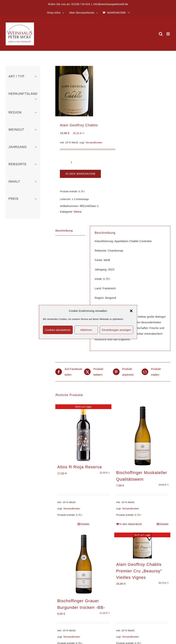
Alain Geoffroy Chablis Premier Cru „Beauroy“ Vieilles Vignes (139, 571)
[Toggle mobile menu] (168, 34)
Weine (78, 212)
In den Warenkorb (80, 174)
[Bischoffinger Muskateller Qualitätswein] (142, 436)
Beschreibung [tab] (64, 230)
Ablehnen (86, 330)
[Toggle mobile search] (161, 34)
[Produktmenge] (71, 162)
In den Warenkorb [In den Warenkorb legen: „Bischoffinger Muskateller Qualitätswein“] (131, 524)
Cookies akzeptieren (58, 330)
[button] (131, 311)
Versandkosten (94, 142)
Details (85, 524)
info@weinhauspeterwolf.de (111, 4)
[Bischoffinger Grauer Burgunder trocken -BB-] (83, 564)
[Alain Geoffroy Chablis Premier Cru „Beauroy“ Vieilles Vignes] (142, 546)
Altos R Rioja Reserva (80, 467)
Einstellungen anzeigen (116, 330)
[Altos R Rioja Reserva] (83, 433)
